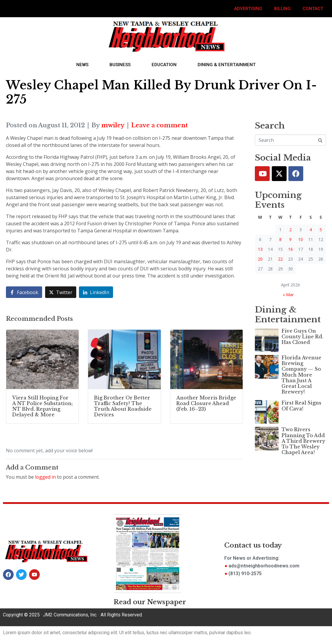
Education (164, 65)
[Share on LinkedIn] (96, 292)
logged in (45, 477)
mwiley (113, 125)
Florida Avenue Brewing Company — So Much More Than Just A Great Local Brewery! (301, 375)
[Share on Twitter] (61, 292)
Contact (313, 9)
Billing (282, 9)
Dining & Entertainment (227, 65)
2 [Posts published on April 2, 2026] (290, 230)
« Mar (288, 295)
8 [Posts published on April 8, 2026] (280, 239)
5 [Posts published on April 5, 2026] (321, 230)
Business (120, 65)
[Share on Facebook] (24, 292)
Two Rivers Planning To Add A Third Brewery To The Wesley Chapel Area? (303, 441)
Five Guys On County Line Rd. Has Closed (302, 337)
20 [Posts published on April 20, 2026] (260, 259)
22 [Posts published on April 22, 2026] (280, 259)
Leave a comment (159, 125)
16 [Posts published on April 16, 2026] (290, 249)
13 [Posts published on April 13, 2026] (260, 249)
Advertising (248, 9)
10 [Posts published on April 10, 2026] (301, 239)
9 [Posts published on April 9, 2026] (290, 239)
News (82, 65)
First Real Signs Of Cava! (301, 406)
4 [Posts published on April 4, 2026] (311, 230)
